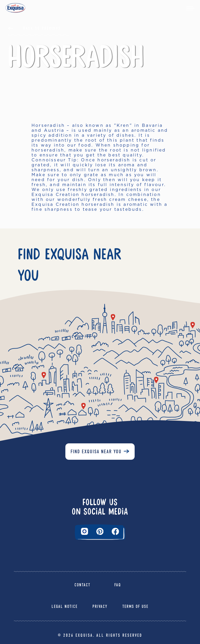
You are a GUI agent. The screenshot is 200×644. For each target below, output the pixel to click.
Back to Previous (42, 28)
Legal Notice (65, 606)
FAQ (118, 585)
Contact (82, 585)
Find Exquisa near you (96, 452)
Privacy (100, 606)
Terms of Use (135, 606)
